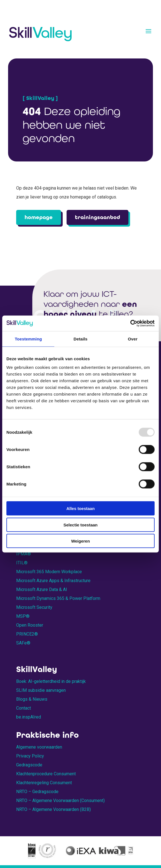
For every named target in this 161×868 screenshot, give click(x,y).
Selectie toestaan (81, 525)
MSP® (23, 616)
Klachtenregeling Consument (44, 783)
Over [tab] (133, 339)
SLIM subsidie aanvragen (41, 690)
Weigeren (80, 541)
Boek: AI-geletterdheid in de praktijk (51, 681)
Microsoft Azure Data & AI (42, 589)
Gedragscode (29, 765)
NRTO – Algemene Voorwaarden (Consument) (60, 800)
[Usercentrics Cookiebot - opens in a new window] (130, 323)
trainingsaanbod (97, 217)
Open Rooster (30, 625)
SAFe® (23, 643)
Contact (24, 708)
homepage (39, 217)
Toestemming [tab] (28, 339)
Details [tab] (80, 339)
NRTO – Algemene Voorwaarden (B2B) (53, 809)
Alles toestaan (80, 508)
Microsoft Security (34, 607)
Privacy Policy (30, 756)
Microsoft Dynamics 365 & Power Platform (58, 598)
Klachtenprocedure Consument (46, 774)
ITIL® (22, 563)
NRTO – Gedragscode (37, 792)
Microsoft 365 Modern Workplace (49, 572)
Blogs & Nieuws (32, 699)
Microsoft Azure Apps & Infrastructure (53, 581)
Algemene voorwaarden (39, 747)
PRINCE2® (27, 634)
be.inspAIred (29, 717)
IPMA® (24, 554)
